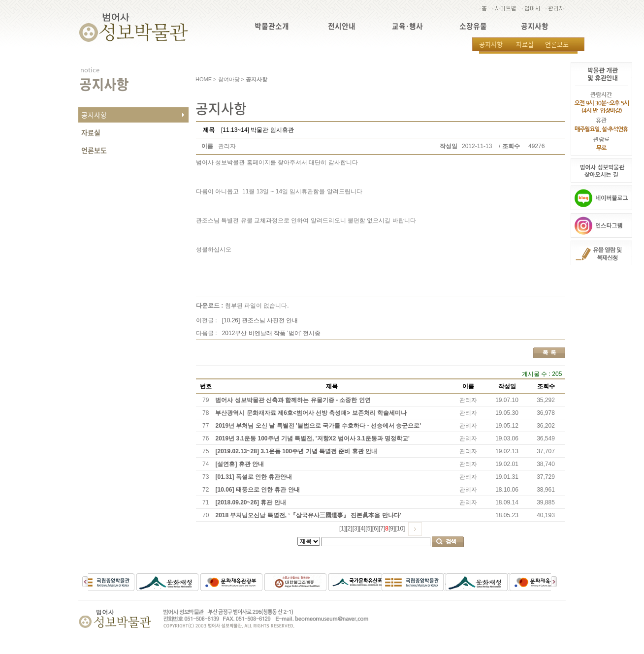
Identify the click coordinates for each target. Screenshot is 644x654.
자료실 (525, 44)
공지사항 (535, 26)
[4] (362, 529)
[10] (400, 529)
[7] (382, 529)
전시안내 (342, 26)
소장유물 (473, 26)
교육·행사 (407, 26)
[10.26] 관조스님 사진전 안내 (260, 320)
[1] (342, 529)
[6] (375, 529)
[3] (356, 529)
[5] (369, 529)
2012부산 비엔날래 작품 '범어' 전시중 (272, 333)
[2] (349, 529)
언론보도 (557, 44)
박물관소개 (272, 26)
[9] (392, 529)
